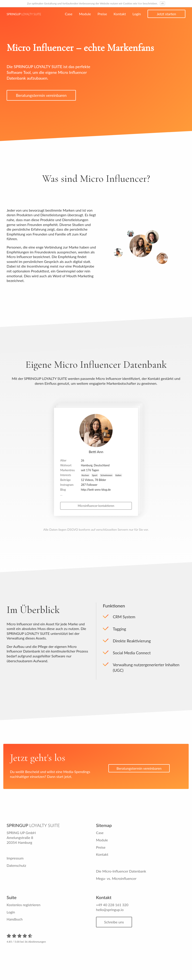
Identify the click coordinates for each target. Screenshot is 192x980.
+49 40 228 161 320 (112, 906)
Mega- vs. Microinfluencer (116, 879)
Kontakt (120, 14)
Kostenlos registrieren (24, 906)
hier (140, 3)
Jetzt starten (166, 14)
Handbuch (15, 920)
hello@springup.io (110, 910)
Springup (24, 14)
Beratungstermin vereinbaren (41, 95)
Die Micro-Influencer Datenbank (121, 872)
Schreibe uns (115, 923)
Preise (102, 14)
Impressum (15, 859)
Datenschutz (16, 866)
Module (85, 14)
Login (137, 14)
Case (69, 14)
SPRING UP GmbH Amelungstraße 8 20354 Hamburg (21, 838)
